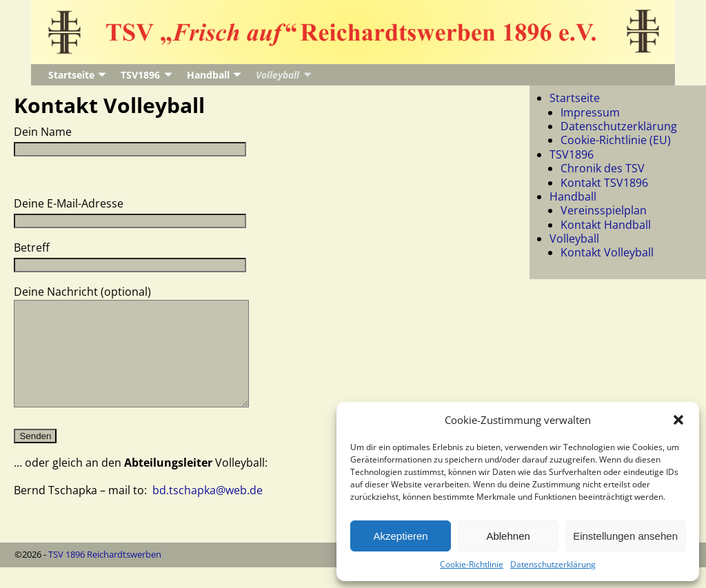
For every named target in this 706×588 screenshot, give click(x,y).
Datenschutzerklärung (553, 564)
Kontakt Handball (606, 225)
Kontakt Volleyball (607, 252)
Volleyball (278, 75)
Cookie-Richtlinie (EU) (616, 140)
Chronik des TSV (603, 168)
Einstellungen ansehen (625, 536)
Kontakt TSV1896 (604, 183)
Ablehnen (508, 536)
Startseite (71, 75)
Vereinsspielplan (604, 210)
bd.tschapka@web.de (208, 511)
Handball (208, 75)
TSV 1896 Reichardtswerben (105, 575)
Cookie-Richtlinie (472, 564)
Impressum (590, 112)
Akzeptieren (400, 536)
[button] (678, 420)
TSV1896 (140, 75)
